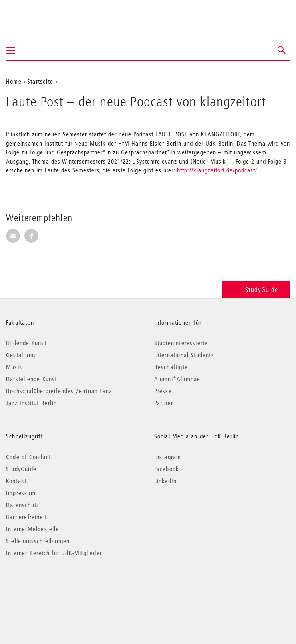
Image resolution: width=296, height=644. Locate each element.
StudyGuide (256, 289)
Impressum (21, 493)
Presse (163, 391)
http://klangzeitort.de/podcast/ (217, 170)
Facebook (167, 469)
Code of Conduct (28, 457)
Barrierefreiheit (26, 517)
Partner (164, 403)
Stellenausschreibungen (38, 541)
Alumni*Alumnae (177, 379)
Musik (14, 367)
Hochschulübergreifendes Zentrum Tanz (59, 391)
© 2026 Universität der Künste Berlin (48, 587)
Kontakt (16, 481)
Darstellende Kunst (32, 379)
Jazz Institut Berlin (31, 403)
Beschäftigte (171, 367)
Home (14, 81)
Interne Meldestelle (33, 529)
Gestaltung (21, 355)
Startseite (40, 81)
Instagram (168, 457)
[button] (282, 50)
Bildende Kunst (26, 343)
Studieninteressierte (181, 343)
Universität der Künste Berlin (37, 15)
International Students (184, 355)
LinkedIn (166, 481)
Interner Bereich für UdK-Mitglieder (54, 553)
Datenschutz (23, 505)
